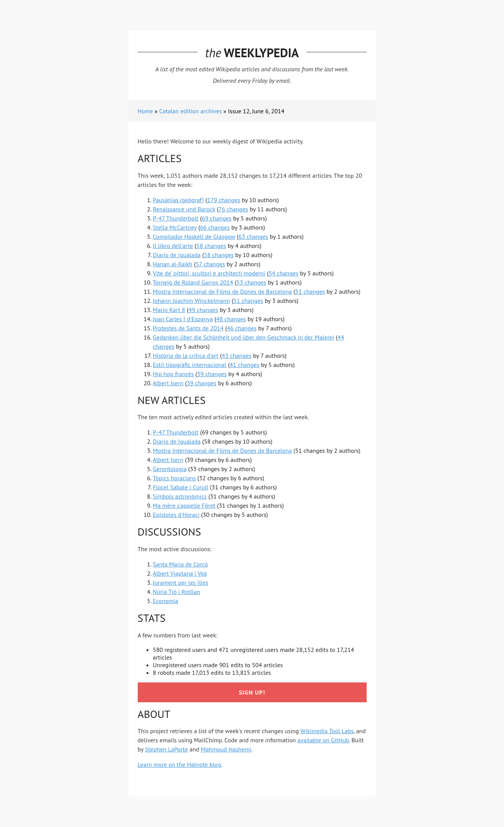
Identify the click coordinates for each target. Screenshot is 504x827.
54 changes (283, 273)
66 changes (215, 227)
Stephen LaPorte (167, 749)
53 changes (251, 282)
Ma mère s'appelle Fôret (184, 505)
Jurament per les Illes (181, 582)
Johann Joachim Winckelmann (192, 301)
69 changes (217, 218)
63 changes (253, 237)
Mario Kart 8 (169, 310)
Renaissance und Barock (184, 209)
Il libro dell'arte (173, 246)
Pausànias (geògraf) (179, 200)
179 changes (224, 200)
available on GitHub (323, 740)
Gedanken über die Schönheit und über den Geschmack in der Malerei (244, 337)
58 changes (211, 246)
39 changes (212, 374)
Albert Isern (168, 383)
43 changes (237, 356)
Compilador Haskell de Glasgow (194, 237)
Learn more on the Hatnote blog (180, 764)
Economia (166, 601)
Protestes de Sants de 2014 (188, 328)
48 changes (231, 319)
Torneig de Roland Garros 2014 (193, 282)
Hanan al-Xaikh (173, 264)
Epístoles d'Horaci (176, 515)
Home (145, 111)
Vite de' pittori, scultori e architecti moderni (209, 273)
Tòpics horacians (175, 478)
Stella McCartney (175, 227)
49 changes (203, 310)
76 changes (233, 209)
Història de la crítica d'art (186, 356)
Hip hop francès (173, 374)
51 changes (310, 291)
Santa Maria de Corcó (180, 564)
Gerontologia (170, 469)
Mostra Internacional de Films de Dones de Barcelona (222, 291)
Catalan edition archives (190, 111)
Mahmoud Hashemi (226, 749)
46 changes (242, 328)
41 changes (245, 365)
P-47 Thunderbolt (176, 218)
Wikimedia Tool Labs (327, 731)
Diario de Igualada (177, 255)
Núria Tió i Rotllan (177, 592)
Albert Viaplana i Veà (180, 573)
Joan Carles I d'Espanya (183, 319)
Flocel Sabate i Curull (181, 487)
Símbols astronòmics (180, 496)
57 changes (210, 264)
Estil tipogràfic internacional (190, 365)
